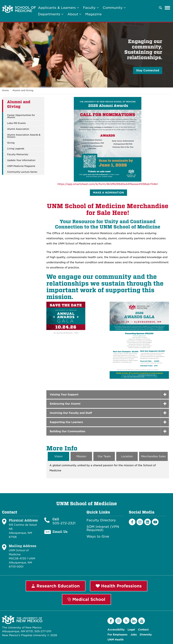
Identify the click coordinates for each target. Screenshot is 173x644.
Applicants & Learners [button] (58, 8)
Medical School (86, 599)
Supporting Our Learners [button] (66, 422)
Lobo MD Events (16, 123)
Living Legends (16, 149)
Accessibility (116, 630)
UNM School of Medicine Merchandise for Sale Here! (108, 209)
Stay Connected (148, 70)
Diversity (146, 635)
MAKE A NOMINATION (108, 193)
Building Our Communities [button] (68, 431)
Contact (143, 630)
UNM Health (115, 640)
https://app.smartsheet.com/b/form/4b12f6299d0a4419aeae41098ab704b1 (108, 184)
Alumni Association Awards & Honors (24, 136)
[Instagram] (140, 522)
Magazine (93, 14)
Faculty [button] (91, 8)
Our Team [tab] (104, 456)
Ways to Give (98, 536)
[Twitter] (126, 621)
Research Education (56, 586)
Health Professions (119, 586)
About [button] (74, 14)
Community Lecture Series (22, 172)
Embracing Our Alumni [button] (65, 404)
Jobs (134, 635)
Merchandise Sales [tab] (153, 456)
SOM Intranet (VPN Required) (103, 528)
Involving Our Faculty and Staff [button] (71, 413)
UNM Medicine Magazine (21, 166)
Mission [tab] (81, 456)
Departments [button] (51, 14)
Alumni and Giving (23, 90)
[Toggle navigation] (167, 8)
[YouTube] (142, 621)
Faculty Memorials (18, 155)
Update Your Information (21, 160)
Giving (11, 143)
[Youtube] (155, 522)
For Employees (117, 635)
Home (5, 90)
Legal (131, 630)
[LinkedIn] (148, 522)
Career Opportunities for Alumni (21, 116)
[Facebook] (132, 522)
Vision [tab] (58, 456)
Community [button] (114, 8)
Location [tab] (127, 456)
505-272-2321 (64, 523)
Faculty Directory (101, 520)
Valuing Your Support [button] (64, 395)
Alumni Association (18, 129)
